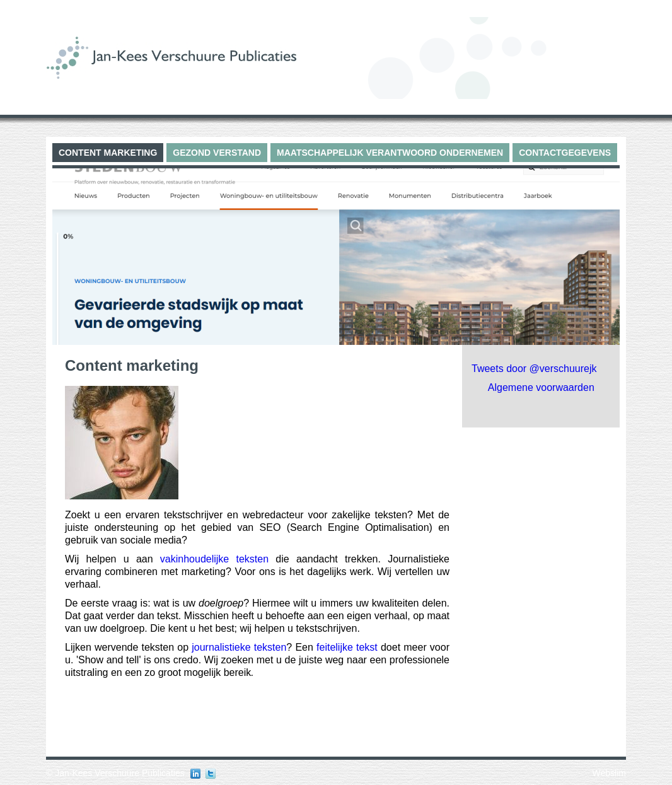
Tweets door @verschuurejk (534, 369)
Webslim (609, 773)
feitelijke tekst (347, 647)
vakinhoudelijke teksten (214, 559)
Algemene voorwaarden (541, 387)
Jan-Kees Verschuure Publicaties (119, 773)
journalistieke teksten (239, 647)
